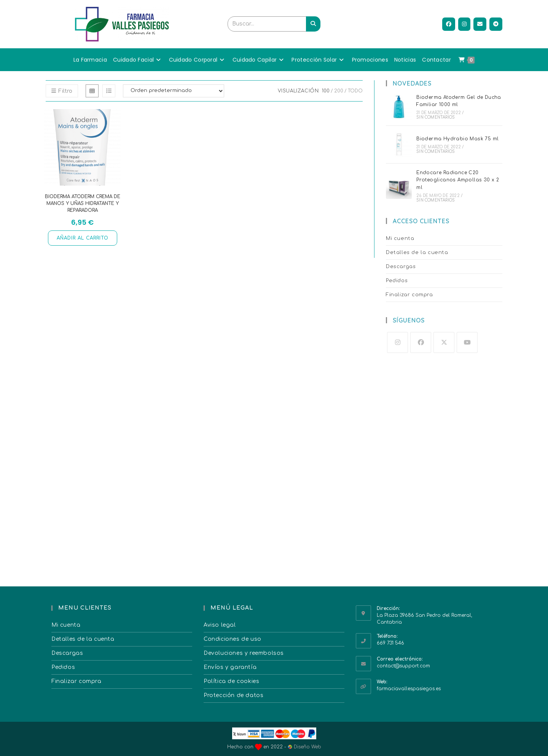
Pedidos (397, 281)
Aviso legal (220, 625)
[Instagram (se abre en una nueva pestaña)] (464, 24)
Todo (355, 91)
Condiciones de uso (233, 639)
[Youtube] (467, 342)
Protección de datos (233, 695)
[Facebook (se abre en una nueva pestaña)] (449, 24)
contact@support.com (403, 666)
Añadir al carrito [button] (83, 238)
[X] (444, 342)
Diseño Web (304, 747)
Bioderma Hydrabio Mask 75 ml (457, 139)
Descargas (401, 267)
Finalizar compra (409, 295)
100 (326, 91)
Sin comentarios (436, 117)
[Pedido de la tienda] (174, 91)
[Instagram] (397, 342)
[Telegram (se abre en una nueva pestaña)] (496, 24)
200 (339, 91)
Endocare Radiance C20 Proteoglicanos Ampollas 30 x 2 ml (458, 180)
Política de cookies (231, 681)
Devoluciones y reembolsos (244, 653)
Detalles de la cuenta (417, 253)
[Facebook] (421, 342)
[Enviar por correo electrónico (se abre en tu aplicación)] (480, 24)
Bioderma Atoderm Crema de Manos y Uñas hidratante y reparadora (83, 203)
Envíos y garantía (230, 667)
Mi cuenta (400, 238)
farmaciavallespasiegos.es (409, 689)
